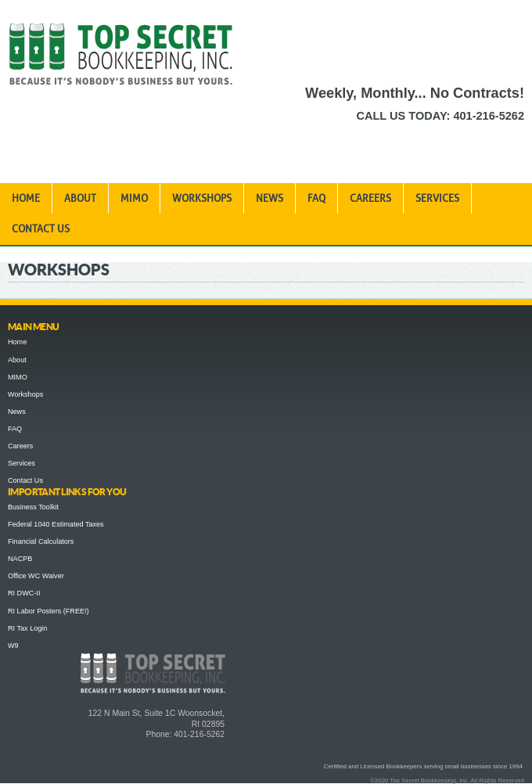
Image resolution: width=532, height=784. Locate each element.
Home (26, 198)
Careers (370, 198)
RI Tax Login (27, 628)
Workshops (202, 198)
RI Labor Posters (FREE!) (49, 611)
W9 (13, 646)
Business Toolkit (33, 507)
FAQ (316, 198)
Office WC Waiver (36, 576)
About (80, 198)
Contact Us (41, 228)
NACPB (20, 559)
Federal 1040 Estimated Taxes (56, 524)
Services (437, 198)
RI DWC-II (24, 593)
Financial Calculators (41, 541)
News (270, 198)
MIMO (134, 198)
